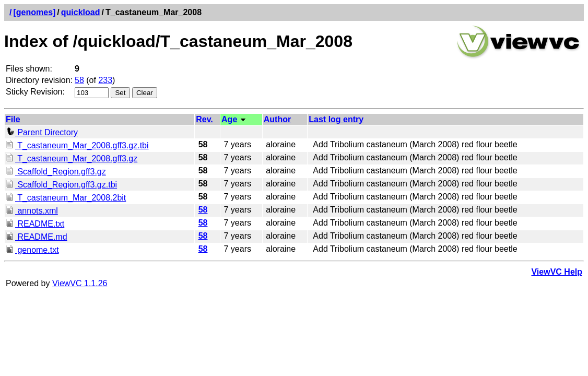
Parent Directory (42, 132)
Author (277, 119)
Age (229, 119)
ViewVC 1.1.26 (80, 283)
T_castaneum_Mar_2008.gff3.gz (72, 158)
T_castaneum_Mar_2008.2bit (66, 198)
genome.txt (32, 250)
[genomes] (34, 12)
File (13, 119)
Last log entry (336, 119)
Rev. (204, 119)
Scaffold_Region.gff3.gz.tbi (61, 185)
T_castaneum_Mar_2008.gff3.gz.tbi (77, 145)
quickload (81, 12)
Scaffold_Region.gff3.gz (56, 172)
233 (105, 80)
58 (79, 80)
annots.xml (32, 211)
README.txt (35, 224)
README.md (37, 237)
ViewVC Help (557, 272)
